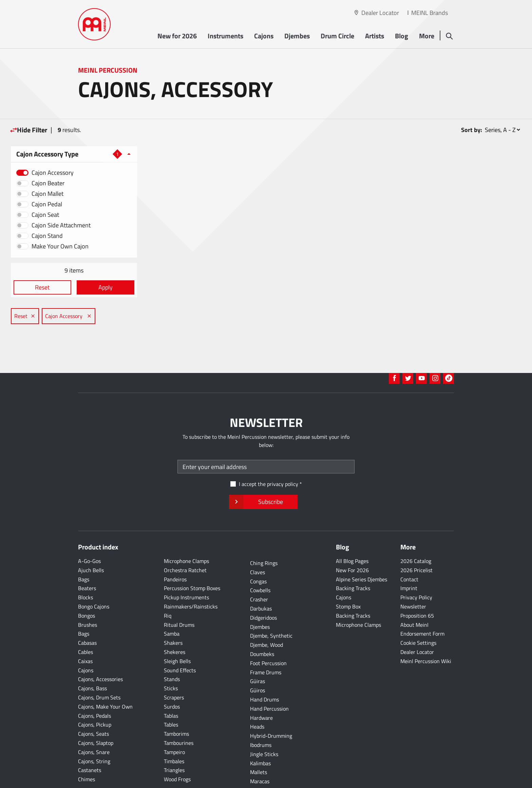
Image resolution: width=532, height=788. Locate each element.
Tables (171, 703)
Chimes (87, 758)
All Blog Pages (352, 540)
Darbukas (261, 587)
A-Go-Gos (89, 540)
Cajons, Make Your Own (105, 685)
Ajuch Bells (91, 549)
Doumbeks (262, 633)
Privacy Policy (416, 576)
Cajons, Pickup (95, 703)
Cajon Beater (48, 183)
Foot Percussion (268, 642)
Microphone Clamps (186, 540)
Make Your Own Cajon (60, 246)
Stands (172, 658)
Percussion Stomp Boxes (192, 567)
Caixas (85, 640)
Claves (258, 551)
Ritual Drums (179, 603)
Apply (102, 287)
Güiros (258, 669)
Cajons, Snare (94, 731)
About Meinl (414, 603)
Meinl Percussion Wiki (426, 640)
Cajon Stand (47, 236)
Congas (258, 560)
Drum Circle (337, 36)
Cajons (263, 36)
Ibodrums (261, 724)
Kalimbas (260, 742)
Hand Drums (264, 678)
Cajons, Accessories (100, 658)
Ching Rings (264, 542)
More (426, 36)
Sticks (171, 667)
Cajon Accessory (53, 173)
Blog (401, 36)
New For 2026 (352, 549)
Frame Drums (266, 651)
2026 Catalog (416, 540)
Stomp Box (348, 585)
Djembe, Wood (267, 623)
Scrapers (174, 676)
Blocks (85, 576)
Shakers (173, 621)
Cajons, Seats (93, 712)
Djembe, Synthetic (271, 614)
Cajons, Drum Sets (99, 676)
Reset (42, 287)
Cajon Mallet (47, 194)
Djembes (297, 36)
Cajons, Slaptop (96, 721)
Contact (409, 558)
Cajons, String (94, 740)
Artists (374, 36)
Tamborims (176, 712)
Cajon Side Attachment (61, 225)
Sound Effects (180, 649)
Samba (172, 612)
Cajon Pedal (47, 204)
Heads (257, 705)
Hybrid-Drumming (271, 714)
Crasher (259, 578)
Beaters (87, 567)
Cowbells (260, 569)
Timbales (174, 740)
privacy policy (283, 463)
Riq (168, 594)
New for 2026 (177, 36)
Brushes (88, 603)
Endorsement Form (422, 612)
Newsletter (413, 585)
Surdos (172, 685)
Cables (85, 631)
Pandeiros (175, 558)
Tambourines (179, 721)
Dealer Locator (380, 13)
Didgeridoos (263, 596)
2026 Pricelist (416, 549)
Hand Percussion (269, 687)
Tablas (171, 694)
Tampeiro (174, 731)
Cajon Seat (45, 215)
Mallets (259, 751)
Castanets (90, 749)
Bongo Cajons (94, 585)
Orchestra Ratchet (185, 549)
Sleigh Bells (177, 640)
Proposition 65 (417, 594)
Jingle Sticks (264, 733)
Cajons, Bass (92, 667)
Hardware (261, 696)
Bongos (87, 594)
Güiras (258, 660)
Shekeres (175, 631)
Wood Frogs (177, 758)
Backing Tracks (353, 567)
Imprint (409, 567)
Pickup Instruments (186, 576)
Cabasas (87, 621)
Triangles (174, 749)
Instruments (225, 36)
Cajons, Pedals (94, 694)
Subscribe (263, 481)
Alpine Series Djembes (362, 558)
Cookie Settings (418, 621)
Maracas (260, 760)
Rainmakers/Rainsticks (191, 585)
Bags (84, 558)
